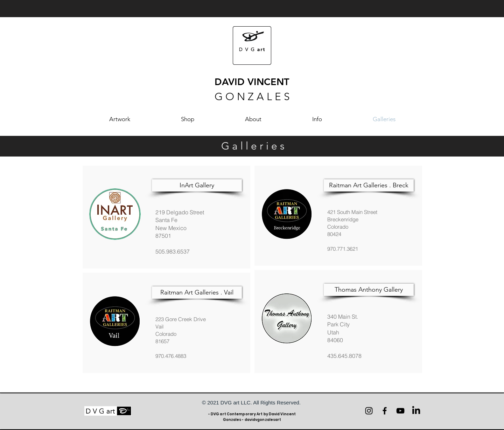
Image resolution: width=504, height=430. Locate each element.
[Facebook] (385, 411)
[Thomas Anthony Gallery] (369, 290)
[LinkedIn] (416, 411)
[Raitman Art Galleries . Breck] (369, 185)
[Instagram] (369, 411)
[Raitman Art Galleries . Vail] (197, 293)
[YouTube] (400, 411)
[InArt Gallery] (197, 185)
